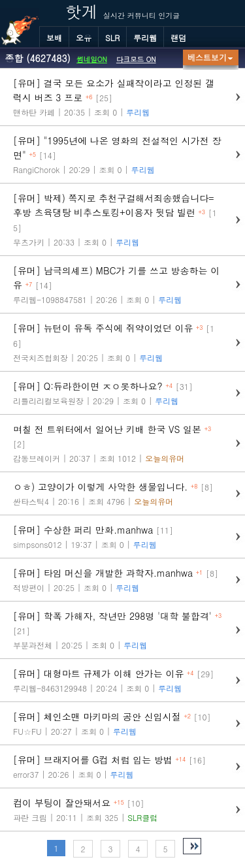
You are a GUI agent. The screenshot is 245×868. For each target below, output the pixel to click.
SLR (112, 38)
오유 (84, 38)
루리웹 (145, 38)
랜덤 (178, 38)
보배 (54, 38)
